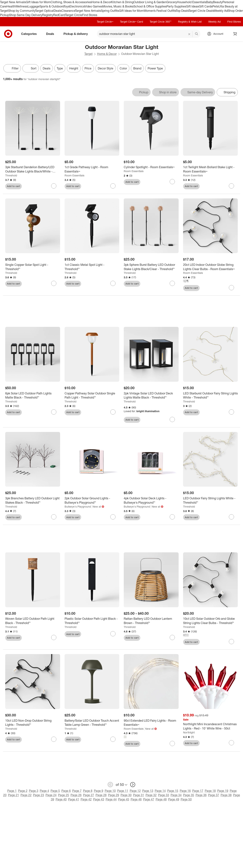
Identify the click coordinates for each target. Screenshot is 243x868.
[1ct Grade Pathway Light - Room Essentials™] (92, 169)
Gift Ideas (192, 6)
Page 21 (14, 795)
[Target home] (8, 34)
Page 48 (161, 799)
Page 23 (39, 795)
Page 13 (148, 791)
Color (123, 68)
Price (88, 68)
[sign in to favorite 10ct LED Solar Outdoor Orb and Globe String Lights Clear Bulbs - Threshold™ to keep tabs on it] (231, 642)
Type (60, 68)
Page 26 (76, 795)
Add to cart (14, 186)
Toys (66, 6)
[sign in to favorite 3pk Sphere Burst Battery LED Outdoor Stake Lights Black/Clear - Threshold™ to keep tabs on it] (172, 283)
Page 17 (198, 791)
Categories (30, 34)
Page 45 (124, 799)
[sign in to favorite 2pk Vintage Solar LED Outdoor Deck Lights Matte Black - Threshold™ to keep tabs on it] (172, 420)
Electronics (77, 6)
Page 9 (99, 791)
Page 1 (12, 791)
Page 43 (99, 799)
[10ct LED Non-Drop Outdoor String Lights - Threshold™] (33, 723)
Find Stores (90, 15)
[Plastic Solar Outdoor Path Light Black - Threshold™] (92, 621)
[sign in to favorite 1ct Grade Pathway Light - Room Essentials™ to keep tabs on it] (113, 186)
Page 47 (149, 799)
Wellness (22, 6)
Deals (58, 11)
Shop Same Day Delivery (26, 15)
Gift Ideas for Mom (38, 2)
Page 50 (186, 799)
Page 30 (126, 795)
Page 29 (114, 795)
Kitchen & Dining (122, 2)
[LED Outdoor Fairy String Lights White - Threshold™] (211, 501)
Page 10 (110, 791)
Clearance (68, 11)
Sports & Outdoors (51, 6)
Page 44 (111, 799)
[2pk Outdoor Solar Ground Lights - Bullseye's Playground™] (92, 501)
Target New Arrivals (13, 2)
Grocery (172, 2)
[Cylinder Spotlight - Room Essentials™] (151, 167)
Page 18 (210, 791)
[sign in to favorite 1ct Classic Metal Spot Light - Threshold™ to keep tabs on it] (113, 283)
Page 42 (86, 799)
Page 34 (176, 795)
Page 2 (23, 791)
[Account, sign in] (216, 34)
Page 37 (214, 795)
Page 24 (51, 795)
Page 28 (101, 795)
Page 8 (88, 791)
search (197, 34)
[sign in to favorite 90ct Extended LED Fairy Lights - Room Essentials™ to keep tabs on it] (172, 744)
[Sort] (31, 68)
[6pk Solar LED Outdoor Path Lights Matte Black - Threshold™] (33, 396)
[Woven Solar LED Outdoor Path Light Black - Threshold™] (33, 621)
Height (74, 68)
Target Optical (44, 11)
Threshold (11, 175)
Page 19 (223, 791)
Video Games (93, 6)
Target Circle (74, 15)
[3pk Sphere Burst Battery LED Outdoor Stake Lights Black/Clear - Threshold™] (151, 267)
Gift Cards (206, 6)
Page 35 (189, 795)
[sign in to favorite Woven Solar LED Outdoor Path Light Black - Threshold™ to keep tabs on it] (54, 638)
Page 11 (123, 791)
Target (88, 54)
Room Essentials (74, 175)
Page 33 (164, 795)
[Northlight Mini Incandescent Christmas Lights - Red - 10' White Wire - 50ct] (211, 727)
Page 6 (66, 791)
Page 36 (201, 795)
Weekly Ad (221, 11)
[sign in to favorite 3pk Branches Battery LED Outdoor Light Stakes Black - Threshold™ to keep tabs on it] (54, 517)
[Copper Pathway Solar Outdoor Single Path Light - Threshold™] (92, 396)
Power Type (155, 68)
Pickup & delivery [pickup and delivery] (77, 34)
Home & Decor (101, 2)
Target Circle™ (105, 22)
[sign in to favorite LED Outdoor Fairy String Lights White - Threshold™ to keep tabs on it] (231, 517)
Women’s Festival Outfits (160, 11)
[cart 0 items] (235, 34)
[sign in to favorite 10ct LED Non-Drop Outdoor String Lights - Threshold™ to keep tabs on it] (54, 739)
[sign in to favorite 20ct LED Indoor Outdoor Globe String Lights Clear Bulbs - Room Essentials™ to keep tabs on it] (231, 288)
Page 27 (89, 795)
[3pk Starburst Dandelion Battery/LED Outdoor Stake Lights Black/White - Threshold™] (33, 169)
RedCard (59, 15)
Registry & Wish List (190, 22)
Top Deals (182, 11)
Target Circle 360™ (161, 22)
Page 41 (74, 799)
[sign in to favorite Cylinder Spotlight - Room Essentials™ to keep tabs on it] (172, 182)
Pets (215, 6)
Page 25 (64, 795)
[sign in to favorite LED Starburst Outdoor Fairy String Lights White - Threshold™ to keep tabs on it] (231, 412)
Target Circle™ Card (131, 22)
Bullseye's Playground (78, 507)
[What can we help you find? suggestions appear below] (149, 34)
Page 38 (226, 795)
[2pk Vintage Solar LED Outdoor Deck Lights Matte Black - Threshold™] (151, 396)
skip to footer (4, 3)
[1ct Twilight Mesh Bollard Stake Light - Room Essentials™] (211, 169)
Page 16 (185, 791)
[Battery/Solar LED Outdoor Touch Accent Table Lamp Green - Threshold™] (92, 723)
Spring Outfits (110, 11)
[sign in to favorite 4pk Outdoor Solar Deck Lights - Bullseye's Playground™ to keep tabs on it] (172, 517)
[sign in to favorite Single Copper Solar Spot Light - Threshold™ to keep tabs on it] (54, 283)
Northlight (189, 733)
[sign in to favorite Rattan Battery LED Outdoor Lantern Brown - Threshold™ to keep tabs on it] (172, 638)
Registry (48, 15)
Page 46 (136, 799)
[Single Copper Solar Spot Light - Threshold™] (33, 267)
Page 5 (55, 791)
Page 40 (61, 799)
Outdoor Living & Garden (150, 2)
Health (11, 6)
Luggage (34, 6)
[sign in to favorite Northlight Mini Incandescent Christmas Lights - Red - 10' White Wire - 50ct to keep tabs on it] (231, 743)
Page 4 (44, 791)
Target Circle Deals (201, 11)
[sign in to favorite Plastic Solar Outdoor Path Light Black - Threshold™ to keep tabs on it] (113, 634)
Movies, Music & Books (118, 6)
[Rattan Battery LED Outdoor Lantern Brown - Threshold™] (151, 621)
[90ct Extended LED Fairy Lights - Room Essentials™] (151, 723)
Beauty (218, 2)
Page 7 (77, 791)
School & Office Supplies (150, 6)
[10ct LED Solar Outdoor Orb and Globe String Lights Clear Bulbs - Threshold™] (211, 621)
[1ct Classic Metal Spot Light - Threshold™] (92, 267)
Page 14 (160, 791)
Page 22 (26, 795)
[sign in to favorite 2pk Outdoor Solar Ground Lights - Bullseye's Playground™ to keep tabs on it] (113, 517)
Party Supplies (176, 6)
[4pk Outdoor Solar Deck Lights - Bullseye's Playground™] (151, 501)
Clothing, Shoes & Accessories (71, 2)
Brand (137, 68)
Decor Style (106, 68)
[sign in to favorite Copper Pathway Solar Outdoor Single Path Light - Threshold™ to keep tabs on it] (113, 412)
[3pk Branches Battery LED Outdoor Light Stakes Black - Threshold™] (33, 501)
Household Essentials (191, 2)
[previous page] (110, 785)
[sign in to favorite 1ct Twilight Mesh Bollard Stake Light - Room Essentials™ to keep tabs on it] (231, 186)
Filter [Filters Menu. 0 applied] (12, 68)
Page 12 (135, 791)
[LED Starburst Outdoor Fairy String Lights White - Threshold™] (211, 396)
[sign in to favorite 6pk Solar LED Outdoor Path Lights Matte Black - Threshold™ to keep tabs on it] (54, 412)
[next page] (133, 785)
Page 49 (174, 799)
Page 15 (173, 791)
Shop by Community (22, 11)
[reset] (189, 34)
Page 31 (139, 795)
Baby (209, 2)
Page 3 (34, 791)
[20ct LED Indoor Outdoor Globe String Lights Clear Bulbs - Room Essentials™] (211, 267)
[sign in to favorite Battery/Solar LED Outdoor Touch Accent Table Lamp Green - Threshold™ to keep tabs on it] (113, 739)
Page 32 (151, 795)
